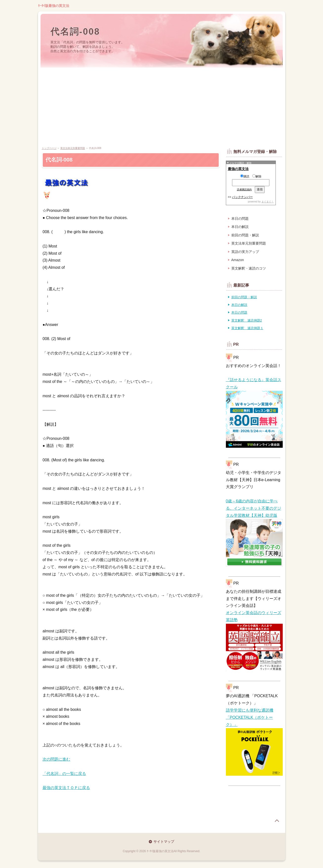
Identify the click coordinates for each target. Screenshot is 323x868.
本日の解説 (240, 227)
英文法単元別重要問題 (73, 148)
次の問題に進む (56, 759)
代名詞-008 (75, 32)
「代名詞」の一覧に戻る (64, 774)
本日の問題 (240, 219)
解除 (257, 176)
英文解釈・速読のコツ (249, 268)
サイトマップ (164, 842)
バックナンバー (242, 197)
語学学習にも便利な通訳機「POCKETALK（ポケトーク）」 (250, 717)
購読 (245, 176)
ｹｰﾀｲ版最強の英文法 (54, 6)
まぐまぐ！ (268, 202)
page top (277, 821)
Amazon (238, 260)
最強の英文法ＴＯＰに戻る (66, 788)
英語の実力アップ (245, 252)
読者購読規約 (244, 189)
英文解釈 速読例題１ (247, 328)
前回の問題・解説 (245, 235)
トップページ (49, 148)
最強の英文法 (238, 169)
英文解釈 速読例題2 (247, 320)
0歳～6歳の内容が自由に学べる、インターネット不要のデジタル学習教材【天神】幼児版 (254, 508)
